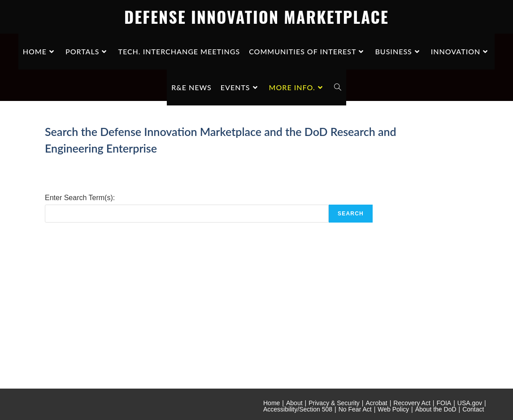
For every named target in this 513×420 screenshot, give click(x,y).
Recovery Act (412, 403)
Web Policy (393, 409)
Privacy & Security (334, 403)
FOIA (444, 403)
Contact (473, 409)
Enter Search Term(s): (80, 198)
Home (272, 403)
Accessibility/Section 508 (298, 409)
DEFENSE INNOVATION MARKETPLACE (256, 16)
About (294, 403)
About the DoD (436, 409)
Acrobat (376, 403)
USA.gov (470, 403)
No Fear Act (355, 409)
